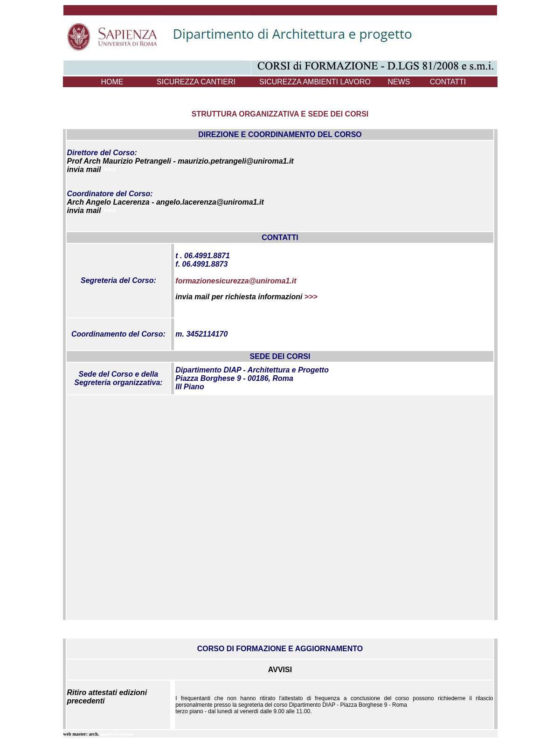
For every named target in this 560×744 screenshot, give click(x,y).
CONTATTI (448, 82)
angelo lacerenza (117, 734)
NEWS (399, 82)
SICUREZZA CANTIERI (196, 82)
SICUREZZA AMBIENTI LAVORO (315, 82)
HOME (112, 82)
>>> (110, 169)
